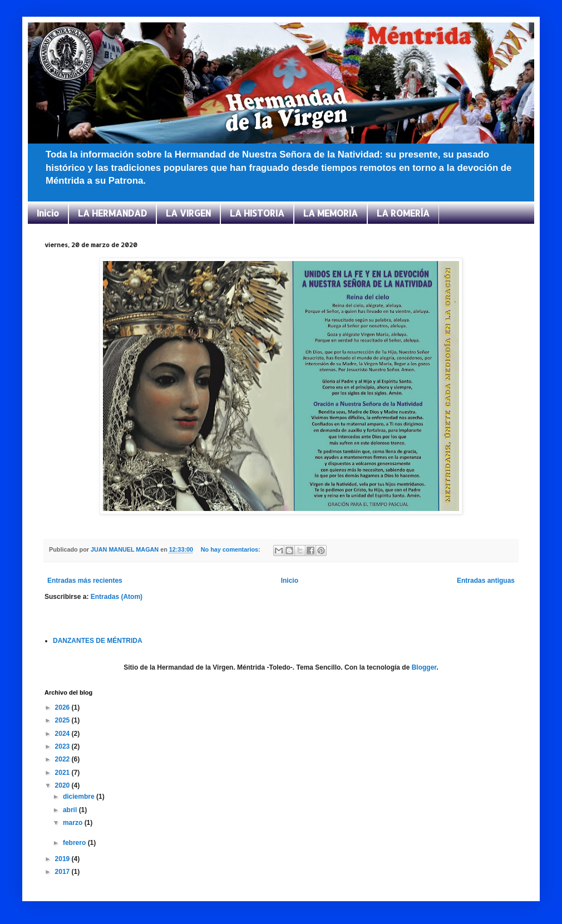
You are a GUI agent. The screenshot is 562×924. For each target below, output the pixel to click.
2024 (63, 734)
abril (71, 810)
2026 (63, 707)
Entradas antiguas (486, 581)
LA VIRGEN (188, 213)
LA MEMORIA (331, 213)
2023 (63, 746)
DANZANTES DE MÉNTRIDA (98, 641)
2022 (63, 759)
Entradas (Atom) (117, 597)
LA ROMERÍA (403, 213)
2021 (63, 773)
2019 (63, 859)
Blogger (424, 667)
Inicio (48, 213)
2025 (63, 720)
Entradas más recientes (85, 581)
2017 (63, 872)
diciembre (80, 797)
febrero (75, 843)
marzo (74, 823)
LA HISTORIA (257, 213)
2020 (63, 785)
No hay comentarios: (231, 549)
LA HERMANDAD (112, 213)
